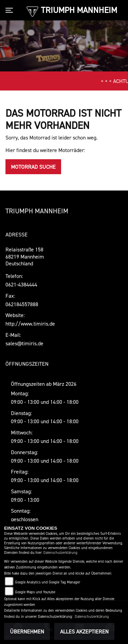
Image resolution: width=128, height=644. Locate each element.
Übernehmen (27, 631)
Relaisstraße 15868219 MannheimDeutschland (25, 257)
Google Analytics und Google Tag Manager (48, 582)
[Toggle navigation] (11, 10)
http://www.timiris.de (30, 324)
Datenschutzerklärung (60, 553)
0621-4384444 (21, 284)
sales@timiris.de (24, 343)
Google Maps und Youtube (35, 592)
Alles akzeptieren (84, 631)
